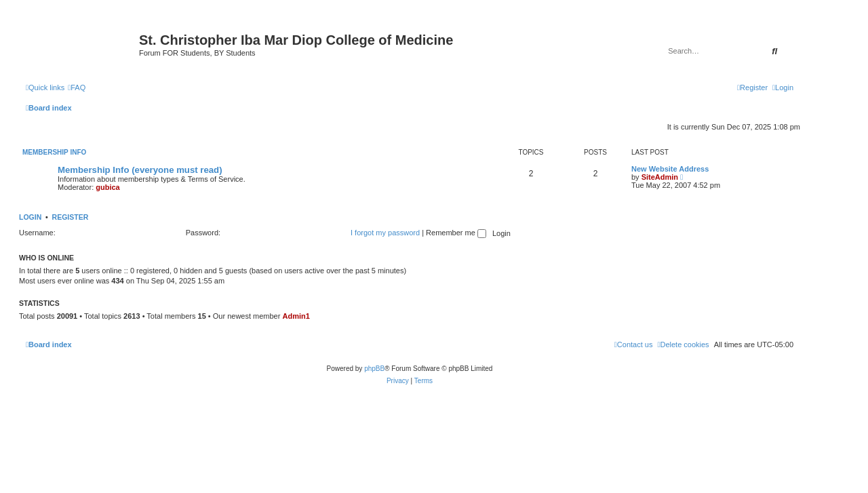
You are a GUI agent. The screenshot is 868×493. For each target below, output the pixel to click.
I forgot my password (385, 233)
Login (30, 217)
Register (71, 217)
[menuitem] (77, 87)
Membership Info (54, 152)
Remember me (456, 233)
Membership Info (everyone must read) (140, 170)
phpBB (374, 369)
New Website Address (670, 169)
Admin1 (296, 316)
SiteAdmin (660, 177)
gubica (107, 187)
